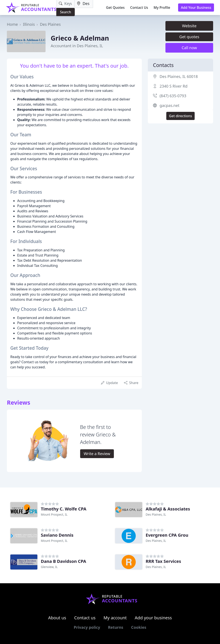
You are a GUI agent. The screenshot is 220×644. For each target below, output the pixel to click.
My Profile (162, 8)
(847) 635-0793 (173, 96)
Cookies (139, 627)
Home (12, 24)
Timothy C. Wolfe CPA (64, 509)
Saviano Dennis (57, 535)
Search (65, 12)
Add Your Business (196, 8)
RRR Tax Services (163, 561)
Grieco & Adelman (80, 38)
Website (189, 26)
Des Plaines (50, 24)
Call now (189, 48)
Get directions (181, 116)
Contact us (85, 618)
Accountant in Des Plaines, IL (77, 46)
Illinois (29, 24)
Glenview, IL (49, 567)
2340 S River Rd (174, 86)
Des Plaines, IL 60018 (179, 76)
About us (57, 618)
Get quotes (189, 37)
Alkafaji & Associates (168, 509)
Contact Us (139, 8)
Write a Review (97, 454)
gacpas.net (170, 105)
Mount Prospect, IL (54, 514)
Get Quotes (115, 8)
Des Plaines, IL (156, 514)
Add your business (153, 618)
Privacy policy (87, 627)
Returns (116, 627)
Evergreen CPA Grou (167, 535)
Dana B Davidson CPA (63, 561)
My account (115, 618)
